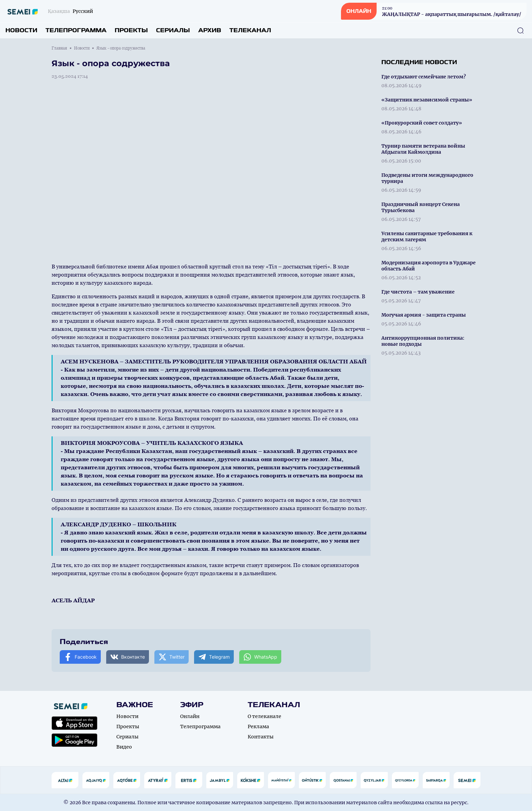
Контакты (261, 737)
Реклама (258, 727)
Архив (210, 30)
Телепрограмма (76, 30)
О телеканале (264, 716)
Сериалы (173, 30)
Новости (21, 30)
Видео (124, 747)
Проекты (131, 30)
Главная (59, 48)
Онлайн (190, 716)
